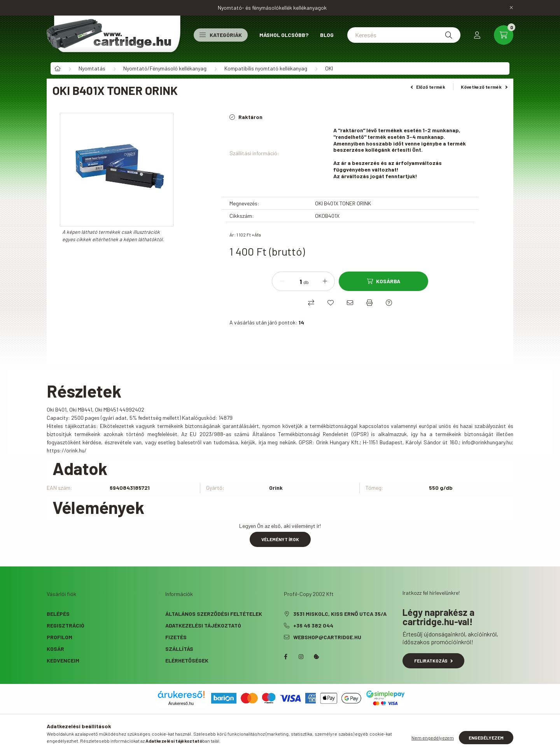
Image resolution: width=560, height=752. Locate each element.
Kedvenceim (63, 660)
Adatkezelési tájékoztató (203, 625)
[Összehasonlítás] (311, 303)
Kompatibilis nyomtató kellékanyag (266, 68)
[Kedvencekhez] (331, 303)
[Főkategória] (58, 68)
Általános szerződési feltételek (214, 614)
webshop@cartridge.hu (327, 637)
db (306, 282)
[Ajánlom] (350, 303)
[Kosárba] (383, 281)
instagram (301, 657)
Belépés (58, 614)
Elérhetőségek (187, 660)
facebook (285, 657)
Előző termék (428, 87)
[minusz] (282, 281)
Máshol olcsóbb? (284, 35)
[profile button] (477, 35)
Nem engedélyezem (433, 738)
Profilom (59, 637)
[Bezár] (511, 8)
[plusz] (325, 281)
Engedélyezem (486, 738)
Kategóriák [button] (221, 35)
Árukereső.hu (181, 703)
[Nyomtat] (369, 303)
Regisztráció (66, 625)
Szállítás (179, 649)
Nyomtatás (92, 68)
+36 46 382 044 (313, 625)
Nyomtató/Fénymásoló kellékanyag (165, 68)
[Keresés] (404, 35)
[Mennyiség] (295, 281)
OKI (329, 68)
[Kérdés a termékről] (389, 303)
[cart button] (504, 35)
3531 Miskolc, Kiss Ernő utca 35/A (340, 614)
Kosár (55, 649)
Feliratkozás (433, 661)
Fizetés (176, 637)
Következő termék (484, 87)
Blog (327, 35)
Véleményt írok (280, 539)
